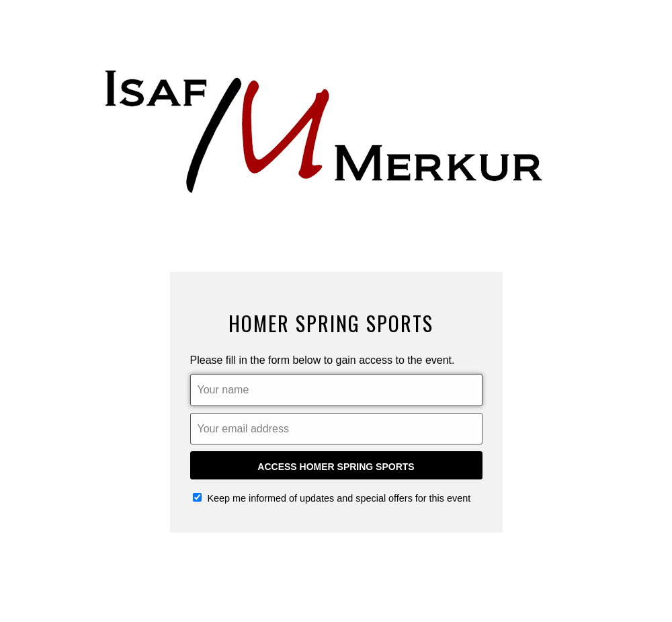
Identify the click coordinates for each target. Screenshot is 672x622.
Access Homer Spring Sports (336, 467)
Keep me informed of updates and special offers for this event (332, 498)
